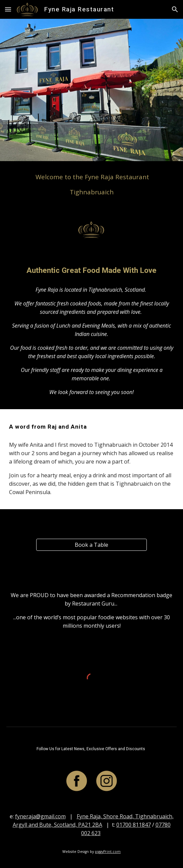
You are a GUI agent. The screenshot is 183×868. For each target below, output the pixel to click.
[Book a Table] (91, 545)
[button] (8, 9)
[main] (91, 184)
